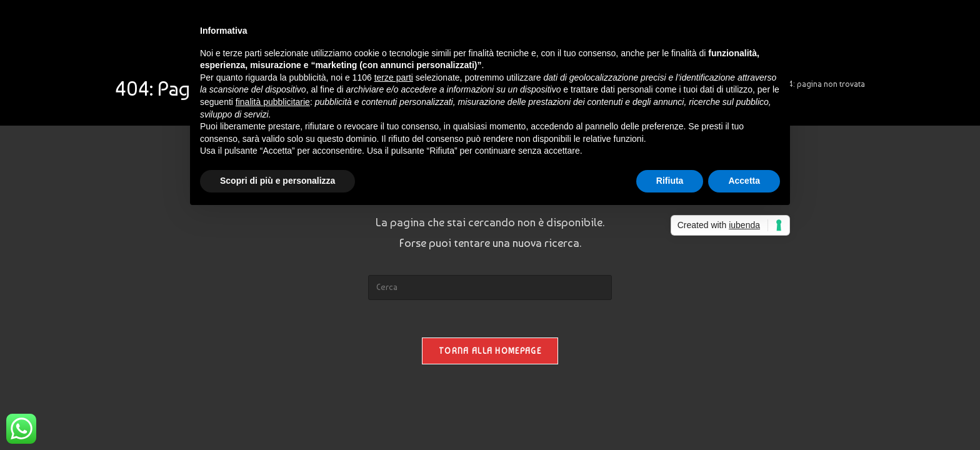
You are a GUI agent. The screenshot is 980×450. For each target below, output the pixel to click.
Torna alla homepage (490, 351)
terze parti (394, 77)
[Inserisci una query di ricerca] (490, 287)
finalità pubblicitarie (273, 102)
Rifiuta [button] (670, 181)
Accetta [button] (744, 181)
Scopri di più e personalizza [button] (277, 181)
